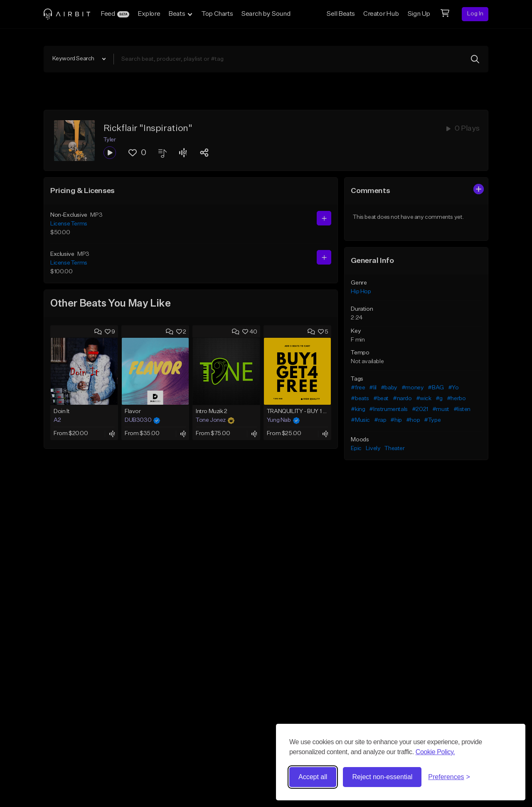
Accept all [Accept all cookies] (313, 777)
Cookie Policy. (435, 752)
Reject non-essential (382, 777)
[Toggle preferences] (449, 777)
